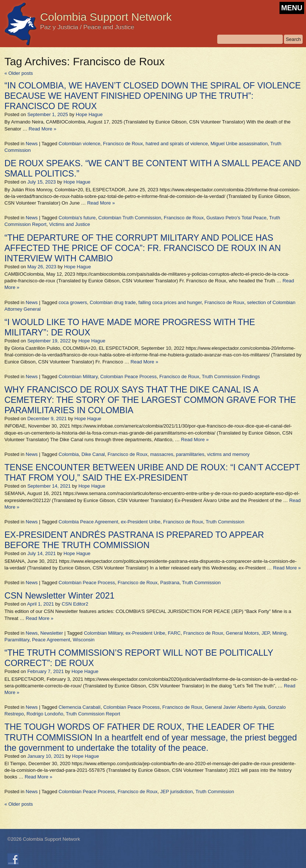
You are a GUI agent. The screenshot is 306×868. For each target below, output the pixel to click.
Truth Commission (225, 522)
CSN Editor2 (75, 604)
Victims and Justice (69, 224)
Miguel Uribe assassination (239, 144)
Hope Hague (89, 114)
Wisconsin (84, 640)
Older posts (19, 73)
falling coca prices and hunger (170, 302)
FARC (174, 633)
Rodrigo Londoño (45, 714)
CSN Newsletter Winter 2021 (59, 596)
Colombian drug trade (113, 302)
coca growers (73, 302)
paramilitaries (190, 454)
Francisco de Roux (123, 144)
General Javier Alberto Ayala (235, 707)
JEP (265, 633)
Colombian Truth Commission (130, 218)
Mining (279, 633)
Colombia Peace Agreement (88, 522)
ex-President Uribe (141, 522)
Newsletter (52, 633)
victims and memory (228, 454)
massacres (162, 454)
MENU (292, 8)
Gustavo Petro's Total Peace (236, 218)
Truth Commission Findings (231, 377)
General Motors (242, 633)
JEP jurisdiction (177, 792)
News (32, 144)
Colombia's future (77, 218)
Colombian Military (78, 377)
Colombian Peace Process (128, 377)
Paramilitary (17, 640)
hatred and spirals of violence (177, 144)
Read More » (43, 129)
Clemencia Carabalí (80, 707)
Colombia (69, 454)
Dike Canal (93, 454)
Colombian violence (79, 144)
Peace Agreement (51, 640)
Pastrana (170, 583)
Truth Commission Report (93, 714)
